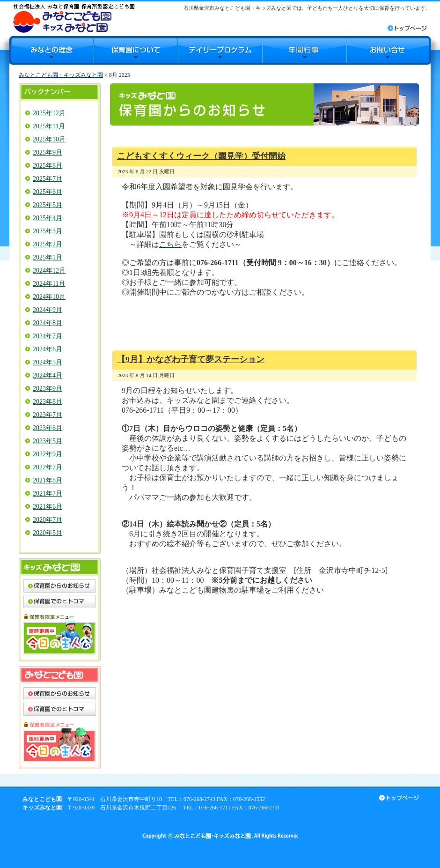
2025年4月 (48, 218)
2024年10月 (49, 297)
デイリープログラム (220, 50)
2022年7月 (48, 467)
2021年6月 (48, 507)
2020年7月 (48, 520)
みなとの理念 (51, 50)
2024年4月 (48, 375)
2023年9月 (48, 389)
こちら (170, 244)
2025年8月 (48, 166)
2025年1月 (48, 257)
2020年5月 (48, 533)
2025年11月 (49, 126)
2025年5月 (48, 205)
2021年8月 (48, 480)
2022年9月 (48, 454)
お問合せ (389, 50)
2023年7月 (48, 415)
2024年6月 (48, 349)
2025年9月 (48, 152)
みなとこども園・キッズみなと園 (61, 75)
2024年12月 (49, 271)
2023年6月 (48, 428)
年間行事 (304, 50)
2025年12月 (49, 113)
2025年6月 (48, 192)
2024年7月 (48, 336)
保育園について (136, 50)
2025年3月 (48, 231)
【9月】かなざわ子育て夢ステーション (191, 359)
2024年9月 (48, 310)
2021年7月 (48, 493)
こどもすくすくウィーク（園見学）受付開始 (201, 156)
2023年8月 (48, 402)
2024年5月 (48, 362)
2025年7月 (48, 179)
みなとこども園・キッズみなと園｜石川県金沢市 (74, 18)
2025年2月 (48, 244)
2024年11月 (49, 284)
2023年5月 (48, 441)
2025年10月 (49, 139)
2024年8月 (48, 323)
